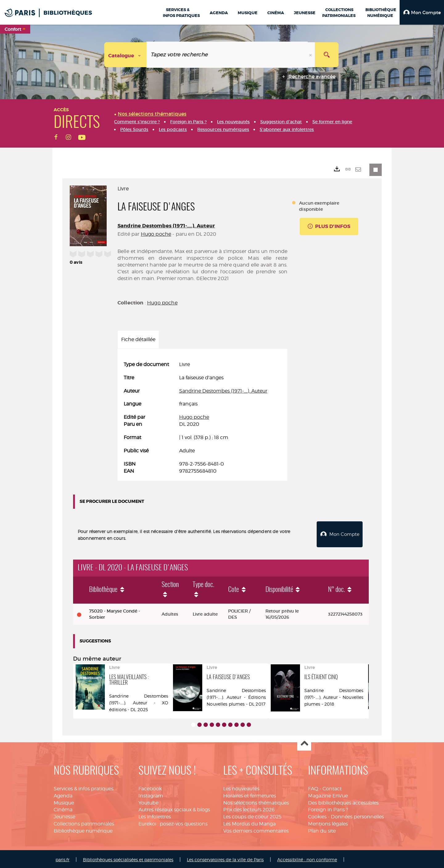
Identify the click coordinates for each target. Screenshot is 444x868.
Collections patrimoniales (84, 822)
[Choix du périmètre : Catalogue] (125, 55)
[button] (422, 12)
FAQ (313, 787)
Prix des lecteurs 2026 (249, 808)
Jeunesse (64, 815)
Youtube (148, 801)
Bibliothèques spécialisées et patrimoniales (128, 858)
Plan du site (322, 829)
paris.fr (62, 858)
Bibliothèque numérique (83, 829)
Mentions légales (328, 822)
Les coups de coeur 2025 (252, 815)
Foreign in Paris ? (328, 808)
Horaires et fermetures (250, 794)
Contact (332, 787)
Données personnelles (357, 815)
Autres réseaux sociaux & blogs (174, 808)
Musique (64, 801)
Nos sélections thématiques (256, 801)
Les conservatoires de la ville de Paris (225, 858)
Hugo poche (156, 234)
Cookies (317, 815)
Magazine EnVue (328, 794)
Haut (304, 742)
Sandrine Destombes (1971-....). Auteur (166, 226)
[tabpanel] (202, 418)
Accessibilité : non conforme (307, 858)
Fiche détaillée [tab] (138, 339)
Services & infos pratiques (84, 787)
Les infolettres (155, 815)
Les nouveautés (241, 787)
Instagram (151, 794)
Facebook (150, 787)
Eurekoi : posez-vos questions (173, 822)
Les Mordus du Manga (249, 822)
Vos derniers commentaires (256, 829)
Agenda (63, 794)
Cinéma (63, 808)
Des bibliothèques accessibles (343, 801)
